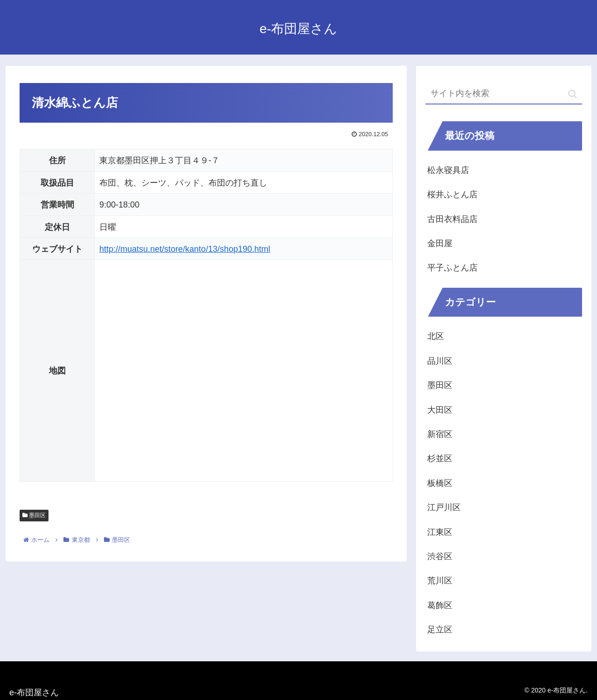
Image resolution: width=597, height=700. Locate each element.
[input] (504, 94)
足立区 (440, 630)
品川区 (440, 361)
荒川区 (440, 581)
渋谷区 (440, 556)
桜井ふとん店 (452, 194)
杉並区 (440, 458)
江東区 (440, 532)
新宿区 (440, 434)
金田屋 (440, 243)
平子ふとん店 (452, 268)
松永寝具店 (448, 170)
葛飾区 (440, 605)
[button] (573, 94)
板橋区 (440, 483)
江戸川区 (444, 507)
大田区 (440, 410)
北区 (436, 336)
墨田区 (34, 515)
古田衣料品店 (452, 219)
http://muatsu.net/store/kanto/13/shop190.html (185, 249)
